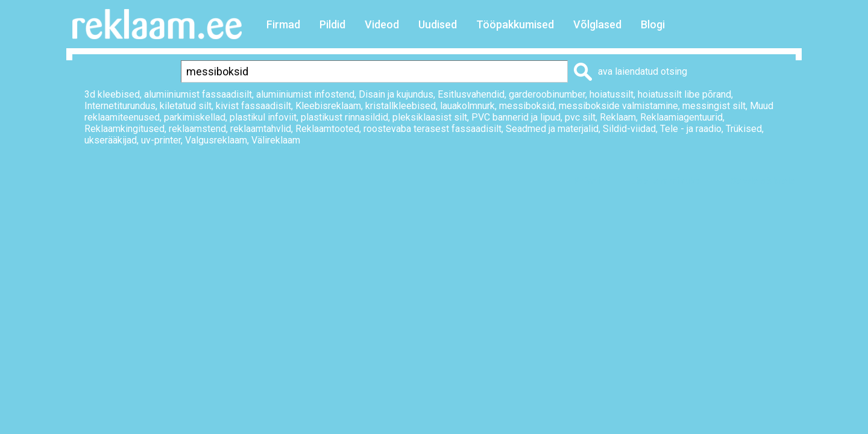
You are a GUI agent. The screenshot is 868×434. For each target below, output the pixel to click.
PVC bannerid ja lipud (516, 117)
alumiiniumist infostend (305, 94)
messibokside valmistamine (618, 106)
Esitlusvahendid (471, 94)
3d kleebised (112, 94)
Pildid (332, 24)
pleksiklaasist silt (430, 117)
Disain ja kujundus (396, 94)
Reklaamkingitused (124, 129)
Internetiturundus (120, 106)
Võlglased (597, 24)
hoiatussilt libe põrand (684, 94)
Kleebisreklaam (328, 106)
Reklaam (618, 117)
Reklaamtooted (327, 129)
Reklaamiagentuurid (681, 117)
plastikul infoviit (263, 117)
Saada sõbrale (763, 181)
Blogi (653, 24)
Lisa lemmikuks (665, 181)
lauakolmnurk (467, 106)
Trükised (744, 129)
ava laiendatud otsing (643, 71)
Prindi (587, 181)
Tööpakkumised (515, 24)
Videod (382, 24)
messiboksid (527, 106)
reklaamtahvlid (261, 129)
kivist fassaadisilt (253, 106)
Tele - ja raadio (691, 129)
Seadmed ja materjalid (552, 129)
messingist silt (714, 106)
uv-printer (161, 140)
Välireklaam (276, 140)
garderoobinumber (547, 94)
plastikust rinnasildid (344, 117)
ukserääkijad (111, 140)
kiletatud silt (186, 106)
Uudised (438, 24)
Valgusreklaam (216, 140)
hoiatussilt (612, 94)
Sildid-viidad (629, 129)
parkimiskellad (195, 117)
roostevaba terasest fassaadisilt (432, 129)
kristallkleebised (401, 106)
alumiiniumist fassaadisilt (198, 94)
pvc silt (580, 117)
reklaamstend (197, 129)
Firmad (283, 24)
